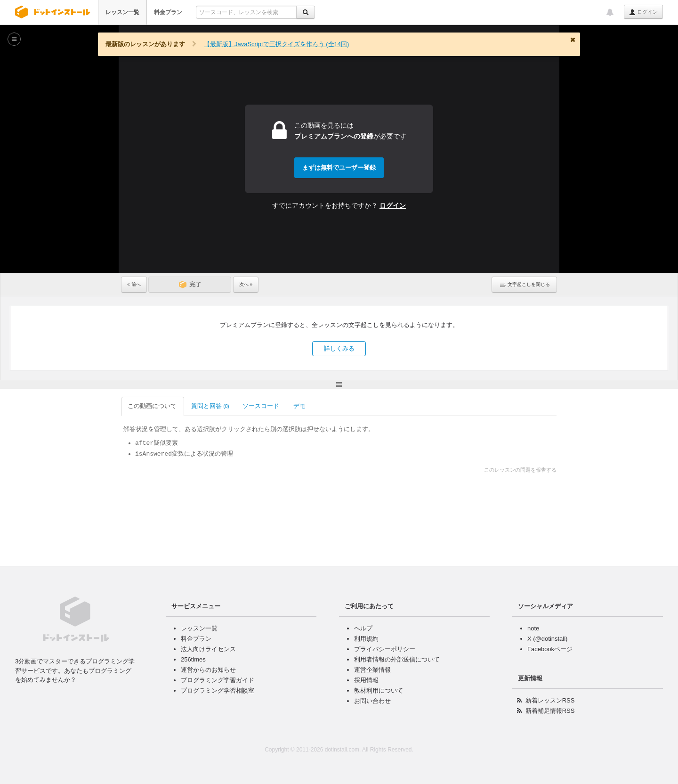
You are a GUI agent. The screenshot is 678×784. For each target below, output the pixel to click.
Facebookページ (550, 649)
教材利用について (379, 690)
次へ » (246, 284)
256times (193, 659)
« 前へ (134, 284)
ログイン (643, 12)
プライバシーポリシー (385, 649)
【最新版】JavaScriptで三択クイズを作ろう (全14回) (276, 44)
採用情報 (366, 680)
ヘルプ (363, 628)
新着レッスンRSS (550, 700)
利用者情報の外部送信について (397, 659)
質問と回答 (210, 406)
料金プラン (168, 12)
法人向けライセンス (208, 649)
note (533, 628)
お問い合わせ (372, 701)
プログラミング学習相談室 (218, 690)
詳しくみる (339, 348)
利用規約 (366, 639)
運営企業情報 (372, 670)
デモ (300, 406)
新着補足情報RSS (550, 711)
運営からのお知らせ (208, 670)
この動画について (153, 406)
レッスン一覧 (122, 12)
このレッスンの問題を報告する (520, 470)
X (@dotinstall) (547, 639)
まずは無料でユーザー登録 (339, 167)
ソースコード (262, 406)
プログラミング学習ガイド (218, 680)
